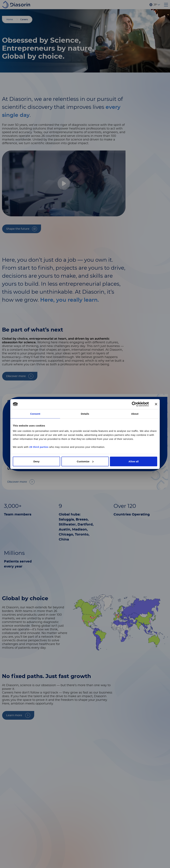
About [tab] (135, 414)
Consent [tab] (35, 414)
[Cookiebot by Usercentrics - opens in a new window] (134, 404)
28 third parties (39, 447)
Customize (85, 461)
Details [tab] (85, 414)
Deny (36, 461)
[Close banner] (156, 404)
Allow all (134, 461)
